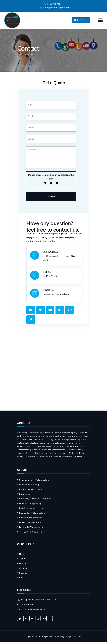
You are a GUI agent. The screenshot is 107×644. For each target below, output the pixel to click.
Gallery (22, 565)
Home (22, 556)
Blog (21, 579)
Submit (51, 198)
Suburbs (23, 575)
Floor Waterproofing (29, 486)
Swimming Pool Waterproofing (34, 481)
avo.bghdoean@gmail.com (56, 8)
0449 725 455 (54, 4)
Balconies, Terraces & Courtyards (35, 500)
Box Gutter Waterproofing (32, 510)
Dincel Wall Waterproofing (32, 524)
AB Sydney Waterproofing (52, 638)
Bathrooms (25, 496)
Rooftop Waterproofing (31, 491)
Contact (23, 570)
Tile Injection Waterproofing (32, 533)
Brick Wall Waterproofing (31, 519)
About (22, 560)
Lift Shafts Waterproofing (31, 529)
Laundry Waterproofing (30, 505)
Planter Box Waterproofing (32, 514)
